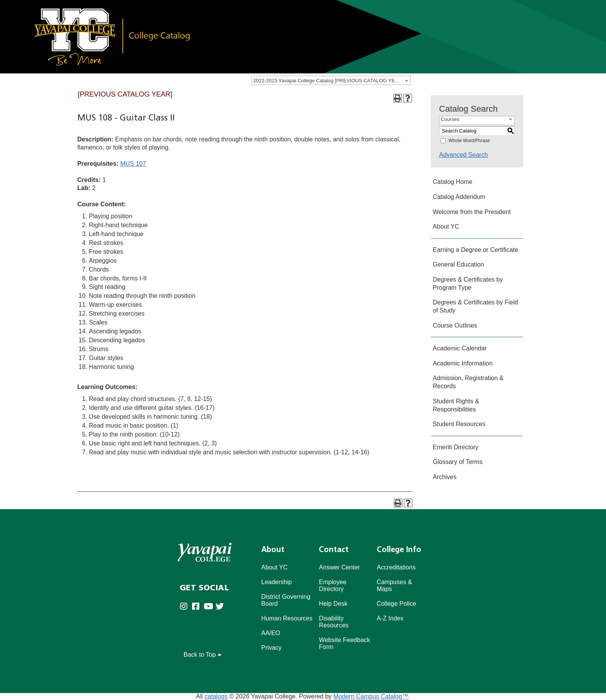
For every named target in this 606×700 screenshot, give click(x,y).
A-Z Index (390, 618)
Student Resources (459, 424)
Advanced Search (463, 155)
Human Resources (287, 618)
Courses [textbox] (450, 119)
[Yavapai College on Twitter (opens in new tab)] (222, 607)
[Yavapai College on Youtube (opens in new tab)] (210, 607)
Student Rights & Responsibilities (456, 405)
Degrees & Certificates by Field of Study (476, 306)
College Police (397, 604)
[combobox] (331, 80)
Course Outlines (455, 325)
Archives (445, 477)
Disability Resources (334, 622)
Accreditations (396, 567)
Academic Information (463, 363)
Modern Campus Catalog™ (371, 696)
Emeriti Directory (456, 447)
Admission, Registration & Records (468, 382)
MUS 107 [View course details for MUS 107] (133, 164)
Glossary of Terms (458, 462)
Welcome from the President (472, 212)
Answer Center (339, 567)
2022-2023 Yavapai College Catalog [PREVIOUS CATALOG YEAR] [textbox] (328, 81)
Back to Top (203, 655)
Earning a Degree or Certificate (476, 250)
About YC (446, 227)
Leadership (277, 582)
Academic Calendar (460, 348)
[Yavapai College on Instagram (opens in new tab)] (186, 607)
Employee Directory (333, 585)
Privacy (271, 648)
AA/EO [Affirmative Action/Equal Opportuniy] (271, 633)
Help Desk (333, 604)
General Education (459, 264)
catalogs (216, 696)
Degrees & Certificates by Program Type (468, 284)
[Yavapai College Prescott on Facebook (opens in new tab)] (198, 607)
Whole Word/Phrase (469, 141)
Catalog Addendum (459, 197)
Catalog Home (453, 182)
